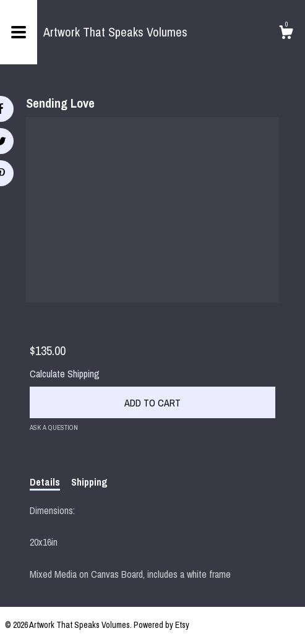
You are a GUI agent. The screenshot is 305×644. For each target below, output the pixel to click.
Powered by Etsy (161, 625)
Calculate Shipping (65, 374)
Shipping (89, 482)
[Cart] (286, 34)
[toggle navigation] (19, 32)
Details (45, 482)
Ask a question (54, 427)
